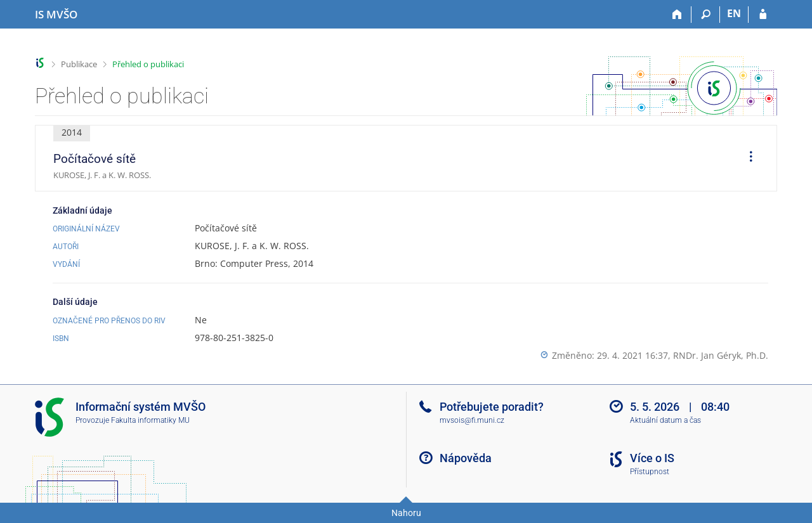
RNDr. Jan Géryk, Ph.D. (721, 355)
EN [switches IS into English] (734, 13)
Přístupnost (650, 472)
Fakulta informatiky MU (150, 420)
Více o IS (652, 458)
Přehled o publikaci (148, 64)
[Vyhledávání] (706, 15)
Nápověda (466, 458)
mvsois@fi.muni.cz (472, 420)
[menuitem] (747, 158)
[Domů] (677, 15)
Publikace (79, 64)
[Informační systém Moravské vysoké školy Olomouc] (56, 15)
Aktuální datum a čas (665, 420)
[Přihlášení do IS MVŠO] (763, 15)
